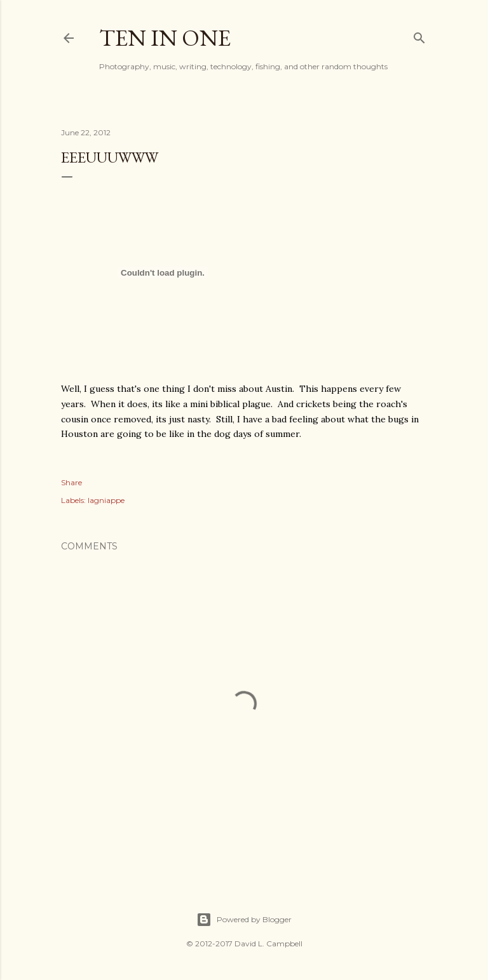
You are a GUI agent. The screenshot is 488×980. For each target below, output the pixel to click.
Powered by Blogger (244, 920)
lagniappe (106, 500)
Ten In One (165, 38)
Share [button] (71, 482)
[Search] (419, 35)
